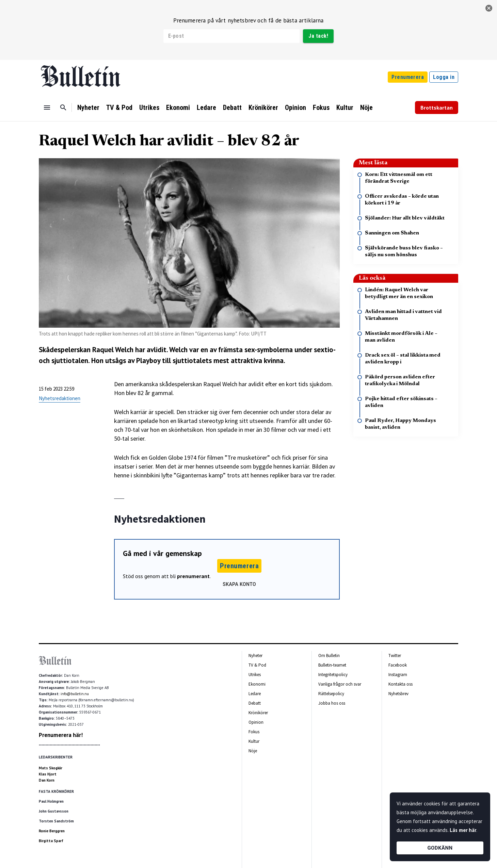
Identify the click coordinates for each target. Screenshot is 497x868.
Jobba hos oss (332, 703)
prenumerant (193, 576)
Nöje (366, 108)
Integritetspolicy (333, 675)
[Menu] (47, 108)
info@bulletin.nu (75, 694)
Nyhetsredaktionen (60, 398)
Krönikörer (263, 108)
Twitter (395, 656)
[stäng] (489, 8)
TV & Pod (119, 108)
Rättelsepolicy (331, 694)
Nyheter (88, 108)
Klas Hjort (48, 774)
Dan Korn (47, 780)
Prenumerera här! (61, 735)
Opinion (295, 108)
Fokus (321, 108)
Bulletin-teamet (332, 665)
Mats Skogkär (51, 768)
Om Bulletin (329, 656)
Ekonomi (178, 108)
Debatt (232, 108)
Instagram (398, 675)
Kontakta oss (400, 684)
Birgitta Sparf (51, 841)
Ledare (206, 108)
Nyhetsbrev (398, 694)
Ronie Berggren (52, 831)
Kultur (345, 108)
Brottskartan (437, 108)
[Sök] (63, 108)
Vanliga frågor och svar (340, 684)
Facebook (398, 665)
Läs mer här (463, 830)
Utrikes (149, 108)
